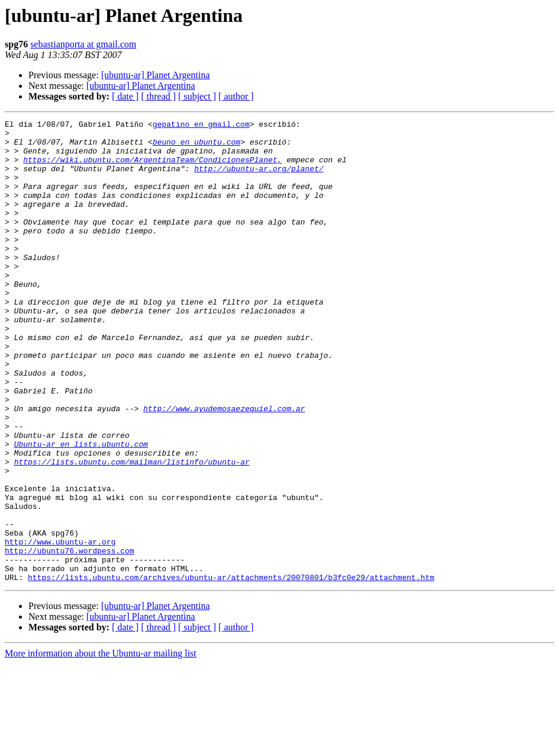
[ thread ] (158, 96)
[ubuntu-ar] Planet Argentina (156, 75)
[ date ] (125, 96)
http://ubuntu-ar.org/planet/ (259, 179)
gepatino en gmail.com (201, 126)
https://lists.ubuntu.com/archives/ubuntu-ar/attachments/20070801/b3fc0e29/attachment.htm (231, 669)
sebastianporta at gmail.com (83, 44)
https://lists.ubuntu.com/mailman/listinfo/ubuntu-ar (132, 531)
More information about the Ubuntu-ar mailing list (101, 746)
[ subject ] (197, 96)
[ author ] (236, 96)
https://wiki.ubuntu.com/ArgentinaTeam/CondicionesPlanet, (152, 168)
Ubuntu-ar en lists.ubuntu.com (81, 510)
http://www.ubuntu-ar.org (60, 627)
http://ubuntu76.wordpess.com (69, 638)
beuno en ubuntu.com (197, 147)
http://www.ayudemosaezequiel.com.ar (224, 467)
